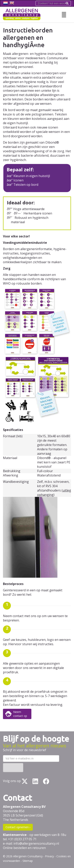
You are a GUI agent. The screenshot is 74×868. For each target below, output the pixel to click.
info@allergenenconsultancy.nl (36, 843)
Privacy (50, 856)
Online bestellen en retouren (24, 848)
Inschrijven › (13, 767)
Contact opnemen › (18, 827)
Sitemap (28, 861)
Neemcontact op (20, 714)
